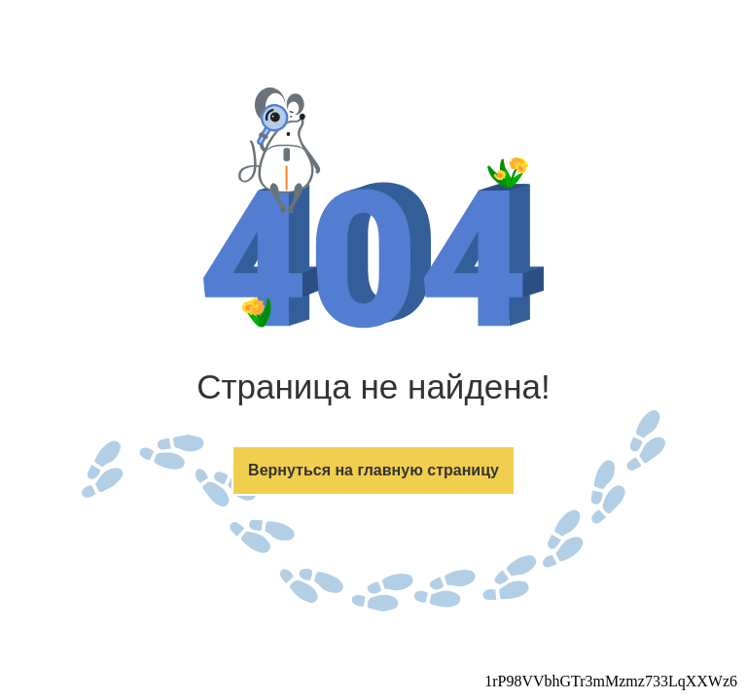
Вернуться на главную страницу (373, 470)
